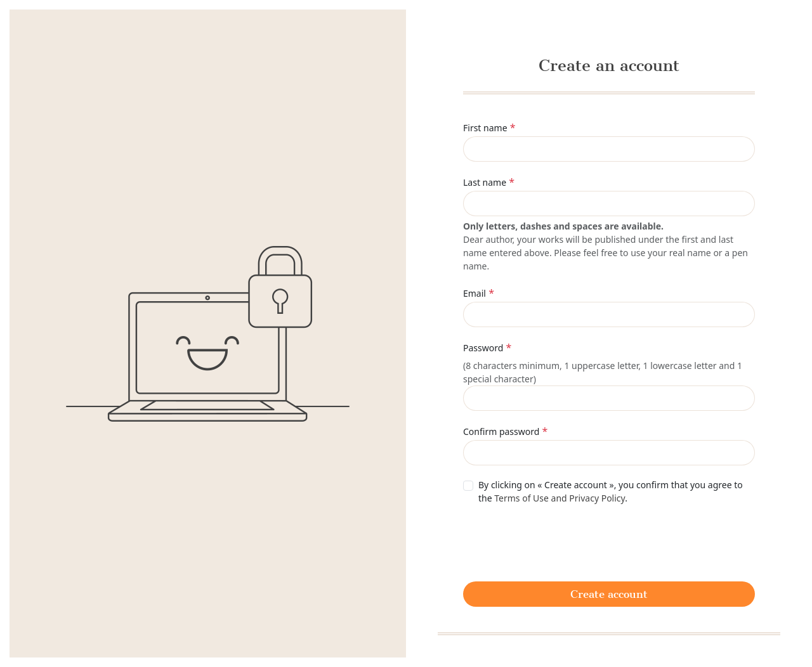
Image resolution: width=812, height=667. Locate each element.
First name (485, 128)
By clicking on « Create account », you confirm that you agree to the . (611, 491)
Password (483, 348)
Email (475, 293)
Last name (485, 182)
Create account (609, 594)
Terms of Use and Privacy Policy (560, 498)
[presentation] (560, 541)
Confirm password (501, 431)
